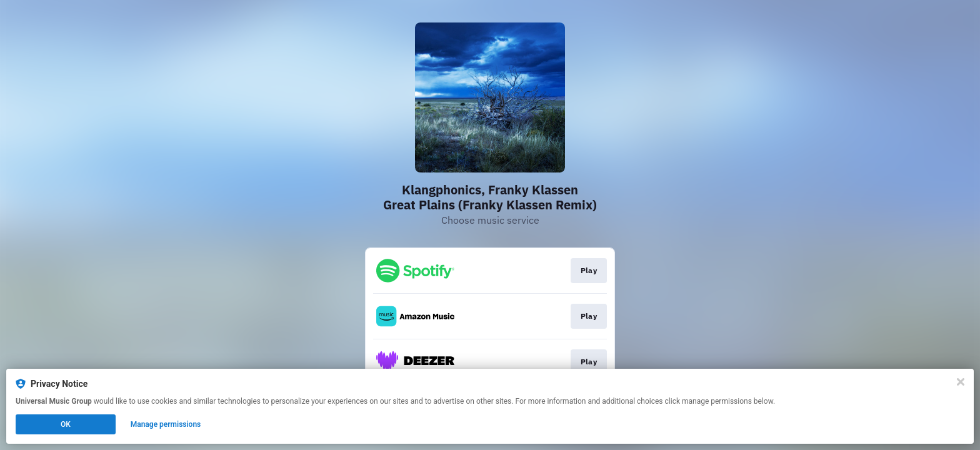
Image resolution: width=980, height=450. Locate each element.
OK (66, 424)
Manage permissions (166, 424)
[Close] (961, 382)
